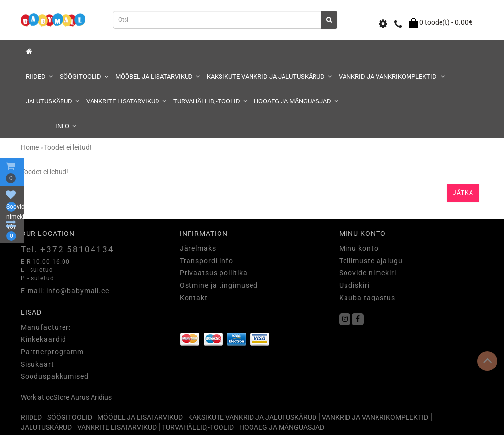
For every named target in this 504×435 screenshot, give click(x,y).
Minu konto (359, 248)
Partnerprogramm (52, 352)
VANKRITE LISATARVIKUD (126, 101)
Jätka (463, 193)
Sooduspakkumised (55, 376)
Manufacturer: (46, 327)
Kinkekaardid (44, 339)
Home (30, 147)
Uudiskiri (354, 285)
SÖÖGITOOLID (84, 77)
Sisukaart (37, 364)
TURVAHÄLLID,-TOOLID (210, 101)
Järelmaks (198, 248)
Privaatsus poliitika (214, 273)
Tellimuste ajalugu (371, 261)
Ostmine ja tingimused (219, 285)
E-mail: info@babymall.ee (65, 291)
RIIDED (39, 77)
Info (66, 126)
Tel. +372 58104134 (67, 249)
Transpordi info (206, 261)
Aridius (101, 397)
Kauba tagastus (367, 298)
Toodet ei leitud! (68, 147)
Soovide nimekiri (368, 273)
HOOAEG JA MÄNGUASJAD (296, 101)
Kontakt (194, 298)
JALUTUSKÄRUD (52, 101)
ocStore (58, 397)
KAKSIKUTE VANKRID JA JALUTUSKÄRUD (269, 77)
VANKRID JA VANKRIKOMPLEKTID (392, 77)
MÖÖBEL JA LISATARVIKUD (157, 77)
